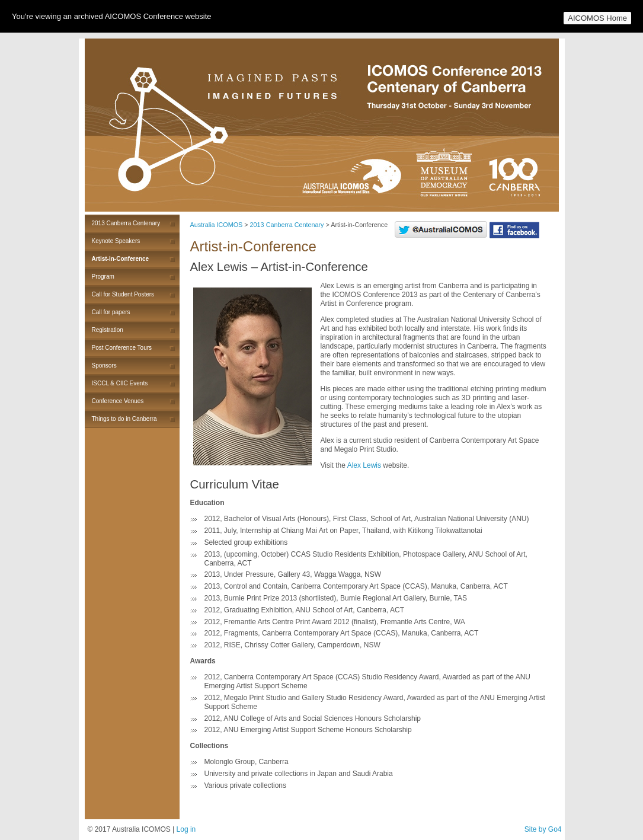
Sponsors (104, 365)
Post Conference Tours (122, 348)
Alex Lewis (364, 465)
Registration (108, 330)
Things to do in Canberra (124, 419)
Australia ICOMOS (217, 225)
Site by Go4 (543, 829)
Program (103, 277)
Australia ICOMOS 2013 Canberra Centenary (322, 125)
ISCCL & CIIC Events (120, 383)
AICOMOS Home (597, 18)
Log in (186, 829)
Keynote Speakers (116, 241)
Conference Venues (118, 401)
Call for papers (111, 312)
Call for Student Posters (123, 294)
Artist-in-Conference (121, 259)
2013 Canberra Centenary (126, 223)
